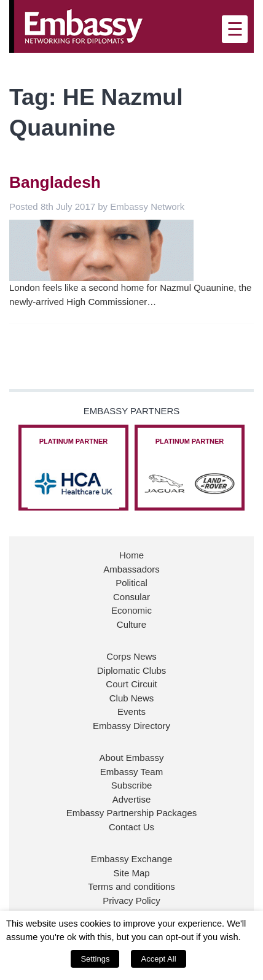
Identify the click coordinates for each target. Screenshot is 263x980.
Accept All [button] (158, 959)
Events (131, 712)
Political (131, 583)
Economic (131, 610)
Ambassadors (131, 569)
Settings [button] (95, 959)
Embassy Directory (131, 726)
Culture (131, 624)
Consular (131, 597)
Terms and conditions (131, 886)
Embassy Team (131, 772)
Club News (132, 698)
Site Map (131, 873)
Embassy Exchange (132, 859)
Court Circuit (131, 684)
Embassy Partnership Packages (132, 813)
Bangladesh (55, 182)
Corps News (131, 656)
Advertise (132, 799)
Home (131, 555)
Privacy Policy (131, 901)
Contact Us (131, 827)
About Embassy (131, 758)
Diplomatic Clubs (132, 670)
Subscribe (132, 785)
